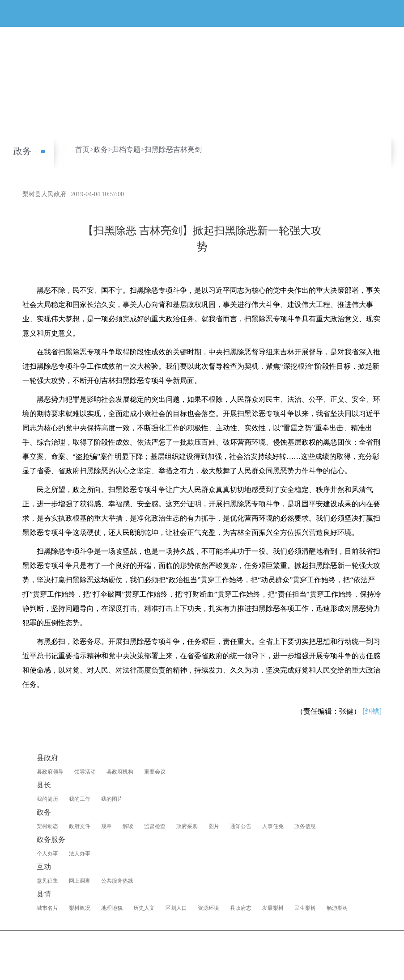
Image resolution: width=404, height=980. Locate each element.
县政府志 (241, 908)
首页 (82, 149)
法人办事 (80, 854)
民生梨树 (305, 908)
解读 (128, 826)
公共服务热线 (117, 881)
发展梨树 (273, 908)
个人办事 (47, 854)
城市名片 (47, 908)
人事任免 (273, 826)
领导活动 (85, 772)
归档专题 (126, 149)
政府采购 (187, 826)
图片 (214, 826)
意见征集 (47, 881)
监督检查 (155, 826)
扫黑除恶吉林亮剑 (173, 149)
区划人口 (176, 908)
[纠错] (372, 711)
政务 (22, 151)
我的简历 (47, 799)
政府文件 (80, 826)
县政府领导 (50, 772)
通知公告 (241, 826)
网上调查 (80, 881)
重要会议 (155, 772)
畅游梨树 (337, 908)
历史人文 (144, 908)
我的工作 (80, 799)
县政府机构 (120, 772)
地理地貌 (112, 908)
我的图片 (112, 799)
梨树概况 (80, 908)
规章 (106, 826)
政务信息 (305, 826)
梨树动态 (47, 826)
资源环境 (208, 908)
